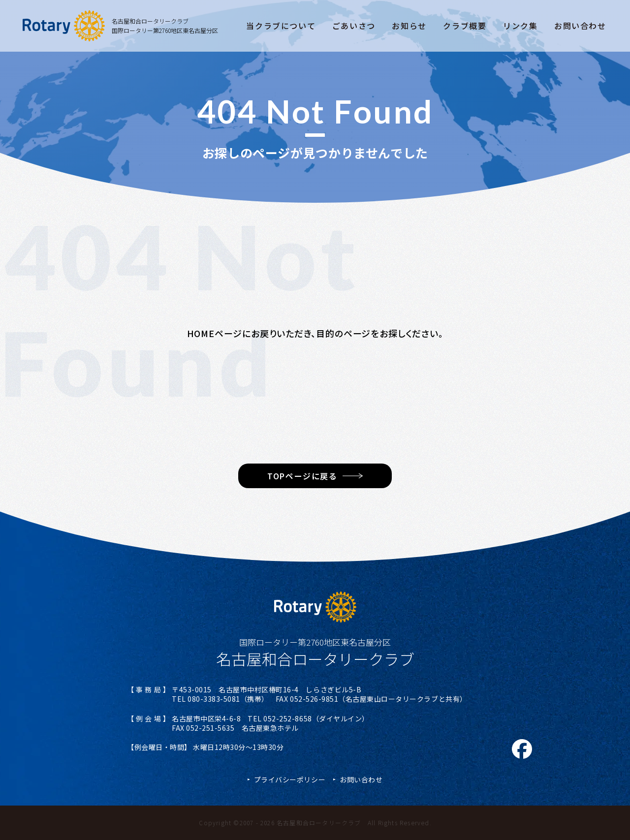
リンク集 (520, 26)
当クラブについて (281, 26)
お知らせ (409, 26)
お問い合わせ (580, 26)
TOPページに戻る (302, 476)
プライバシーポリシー (290, 779)
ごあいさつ (354, 26)
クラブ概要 (465, 26)
